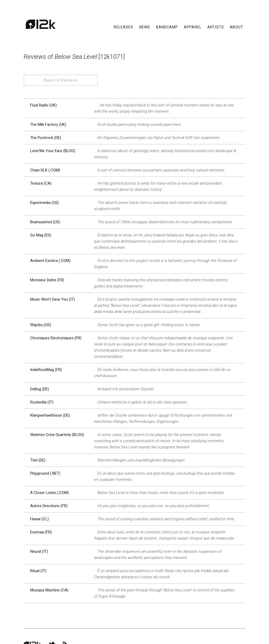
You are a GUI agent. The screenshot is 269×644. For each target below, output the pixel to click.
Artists (216, 28)
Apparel (193, 28)
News (145, 28)
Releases (124, 28)
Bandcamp (167, 28)
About (237, 28)
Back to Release (216, 57)
